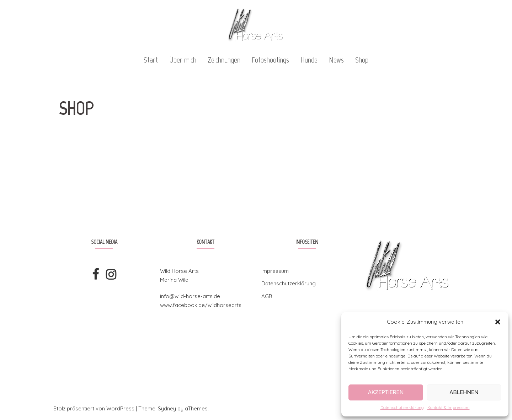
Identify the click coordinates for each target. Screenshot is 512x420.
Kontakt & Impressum (449, 407)
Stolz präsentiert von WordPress (94, 408)
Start (151, 60)
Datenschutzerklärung (402, 407)
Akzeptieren (386, 392)
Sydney (167, 408)
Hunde (309, 60)
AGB (267, 296)
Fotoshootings (270, 60)
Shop (362, 60)
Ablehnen (464, 392)
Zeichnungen (224, 60)
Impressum (275, 271)
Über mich (183, 60)
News (336, 60)
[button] (498, 322)
